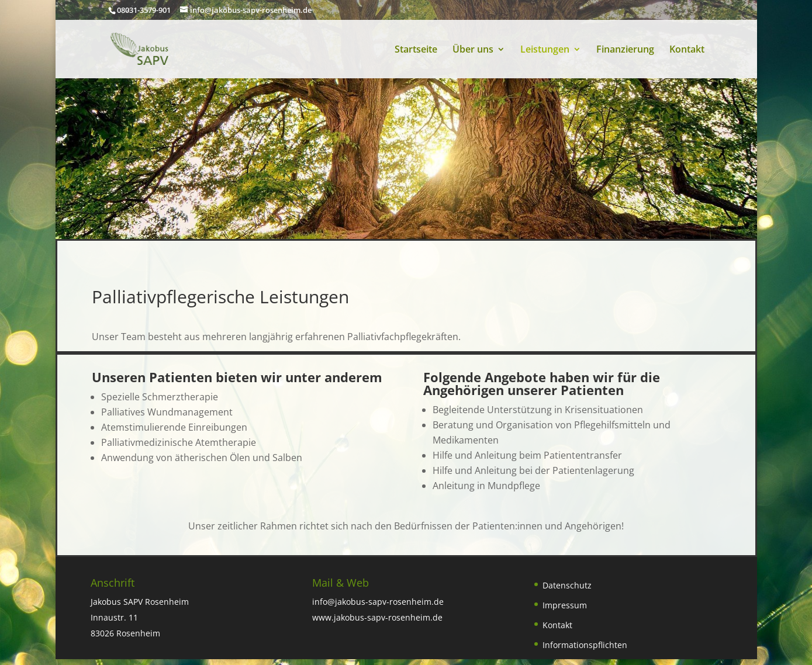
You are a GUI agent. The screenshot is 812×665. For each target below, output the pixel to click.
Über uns (473, 50)
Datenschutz (567, 585)
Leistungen (545, 50)
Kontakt (687, 50)
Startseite (416, 50)
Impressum (565, 605)
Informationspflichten (585, 645)
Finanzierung (625, 50)
